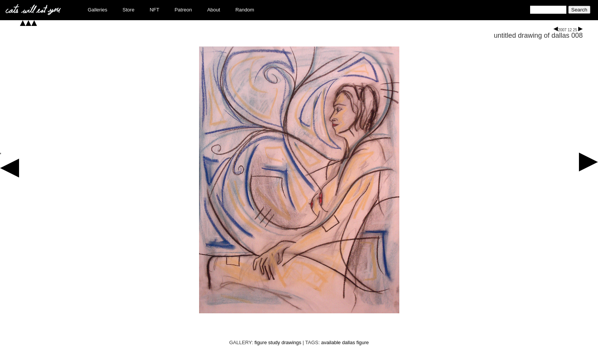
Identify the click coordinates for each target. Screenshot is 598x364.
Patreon (183, 10)
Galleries (97, 10)
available (331, 342)
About (214, 10)
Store (128, 10)
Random (245, 10)
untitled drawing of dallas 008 (538, 35)
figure (363, 342)
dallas (349, 342)
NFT (154, 10)
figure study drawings (278, 342)
